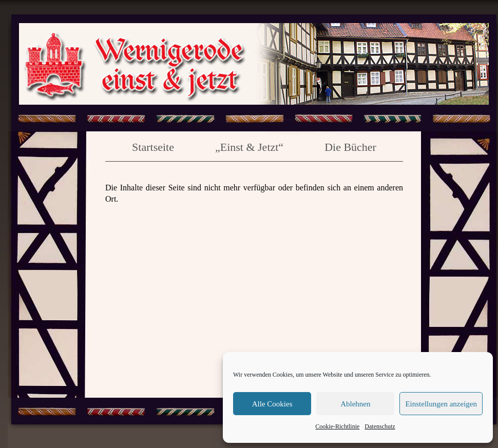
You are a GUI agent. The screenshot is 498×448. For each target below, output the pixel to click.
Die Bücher (350, 147)
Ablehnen (355, 404)
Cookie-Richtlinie (337, 426)
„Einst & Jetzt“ (249, 147)
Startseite (153, 147)
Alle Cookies (272, 404)
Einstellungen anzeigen (441, 404)
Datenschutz (380, 426)
